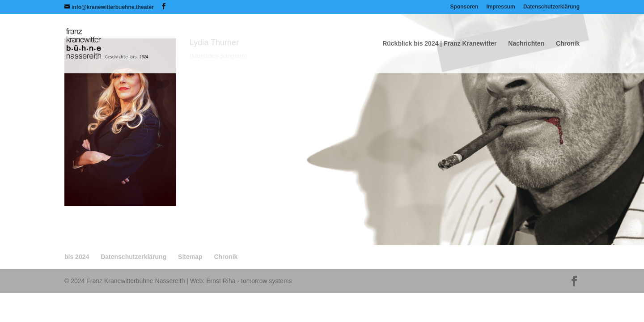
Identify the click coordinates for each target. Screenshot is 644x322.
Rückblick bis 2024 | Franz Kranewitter (439, 44)
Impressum (501, 7)
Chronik (568, 44)
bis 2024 (77, 257)
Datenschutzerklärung (551, 7)
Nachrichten (526, 44)
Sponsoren (464, 7)
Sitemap (190, 257)
